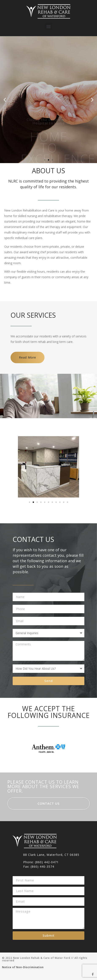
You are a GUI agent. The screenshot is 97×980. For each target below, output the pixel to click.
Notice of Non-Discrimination (23, 967)
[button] (49, 26)
